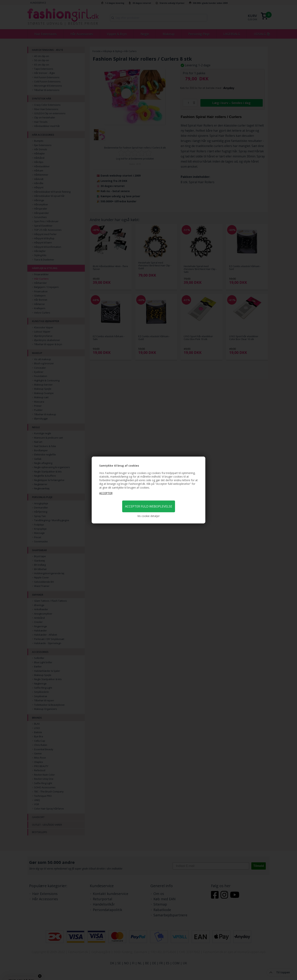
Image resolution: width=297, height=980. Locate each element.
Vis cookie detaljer (148, 516)
